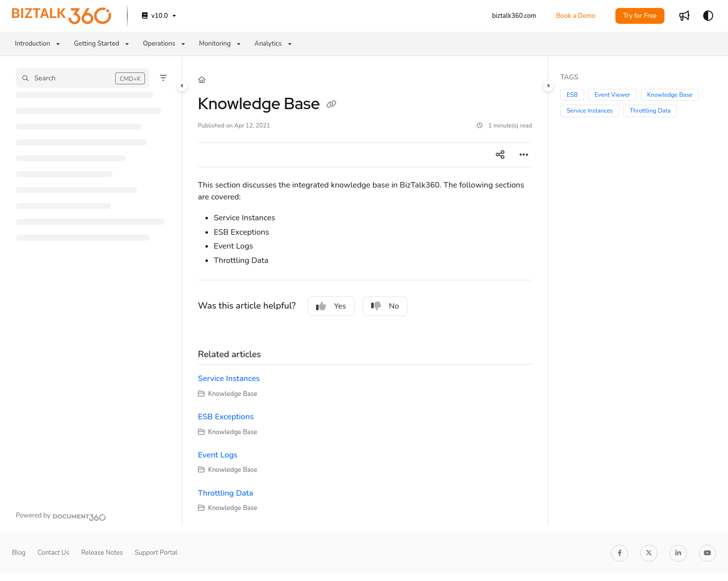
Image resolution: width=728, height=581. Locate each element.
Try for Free (640, 16)
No (385, 306)
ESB (572, 95)
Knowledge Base (670, 95)
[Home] (202, 80)
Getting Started (97, 44)
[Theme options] (708, 16)
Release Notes (102, 553)
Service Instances (229, 379)
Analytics (268, 44)
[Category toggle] (182, 86)
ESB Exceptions (226, 417)
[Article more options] (524, 155)
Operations (159, 44)
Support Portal (156, 553)
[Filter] (163, 78)
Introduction (33, 44)
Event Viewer (612, 95)
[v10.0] (158, 16)
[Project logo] (62, 16)
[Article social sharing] (500, 155)
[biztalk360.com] (514, 16)
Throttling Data (226, 493)
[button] (83, 78)
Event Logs (218, 455)
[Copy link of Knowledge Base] (331, 105)
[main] (365, 291)
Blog (19, 553)
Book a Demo (576, 16)
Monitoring (215, 44)
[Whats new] (684, 16)
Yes (331, 306)
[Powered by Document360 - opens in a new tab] (61, 516)
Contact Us (53, 553)
